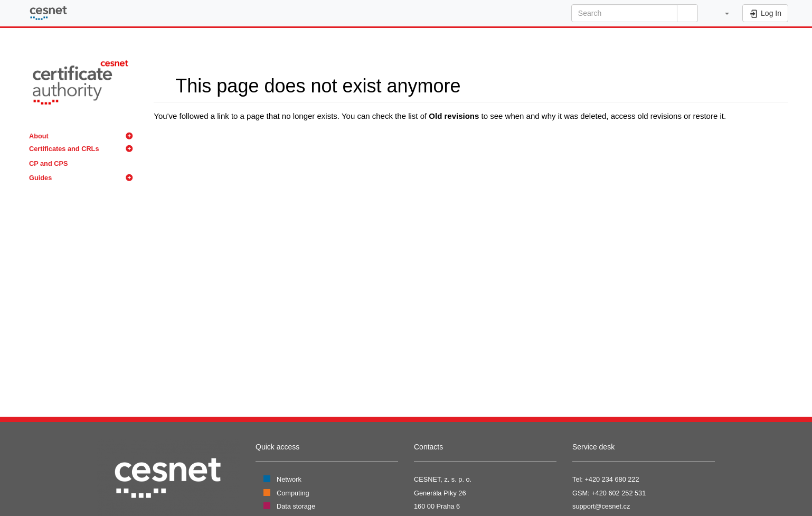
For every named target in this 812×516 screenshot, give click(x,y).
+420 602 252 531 (619, 493)
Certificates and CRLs (64, 149)
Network (289, 479)
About (39, 136)
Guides (40, 178)
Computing (293, 493)
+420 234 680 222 (612, 479)
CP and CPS (48, 163)
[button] (721, 13)
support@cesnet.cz (601, 506)
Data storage (296, 506)
